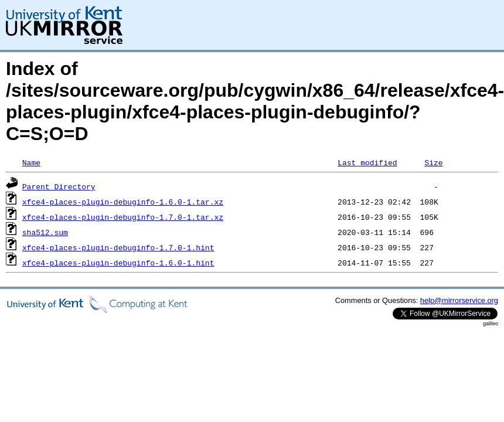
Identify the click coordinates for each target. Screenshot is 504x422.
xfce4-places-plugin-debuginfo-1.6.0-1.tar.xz (123, 202)
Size (433, 162)
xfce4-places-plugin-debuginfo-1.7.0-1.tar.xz (123, 217)
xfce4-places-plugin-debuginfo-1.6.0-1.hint (118, 263)
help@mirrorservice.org (459, 300)
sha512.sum (45, 232)
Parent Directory (59, 186)
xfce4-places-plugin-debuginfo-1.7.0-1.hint (118, 247)
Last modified (367, 162)
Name (31, 162)
